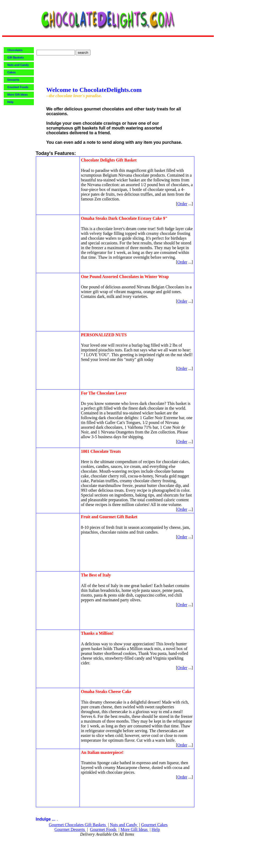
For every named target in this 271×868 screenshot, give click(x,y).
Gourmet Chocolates (67, 825)
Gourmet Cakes (154, 825)
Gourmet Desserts (70, 829)
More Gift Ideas (134, 829)
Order (182, 204)
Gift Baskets (96, 825)
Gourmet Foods (104, 829)
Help (156, 829)
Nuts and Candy (124, 825)
